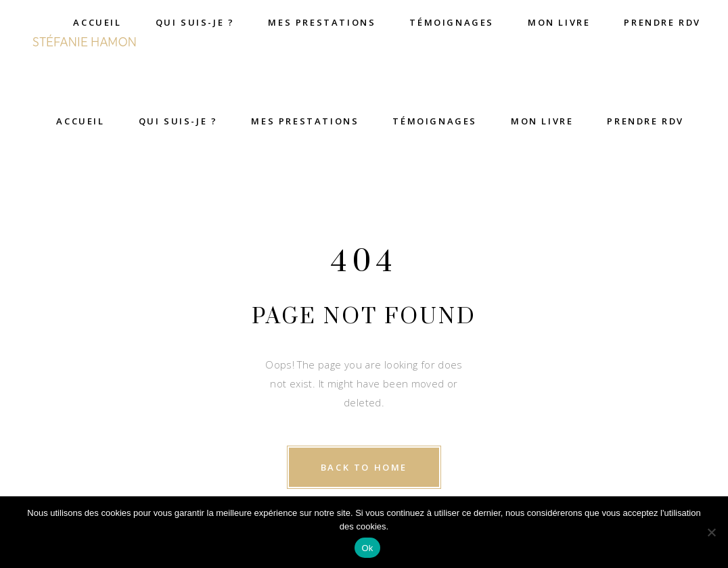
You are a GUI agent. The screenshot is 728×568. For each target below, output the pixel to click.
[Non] (711, 532)
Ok (367, 548)
